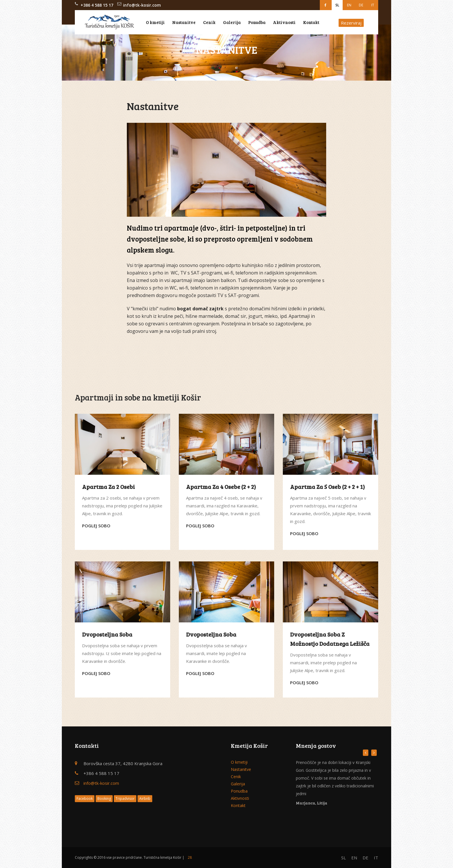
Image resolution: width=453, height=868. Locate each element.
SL (337, 5)
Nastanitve (184, 22)
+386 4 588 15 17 (97, 5)
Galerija (232, 22)
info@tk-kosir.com (142, 5)
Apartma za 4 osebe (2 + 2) (221, 487)
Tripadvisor (125, 799)
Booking (104, 799)
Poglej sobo (96, 526)
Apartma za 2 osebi (108, 487)
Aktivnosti (284, 22)
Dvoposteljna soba (107, 634)
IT (373, 5)
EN (349, 5)
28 (190, 857)
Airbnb (145, 799)
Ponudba (257, 22)
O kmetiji (155, 22)
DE (361, 5)
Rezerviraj (351, 23)
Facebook (85, 799)
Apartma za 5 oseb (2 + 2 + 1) (327, 487)
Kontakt (311, 22)
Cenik (209, 22)
